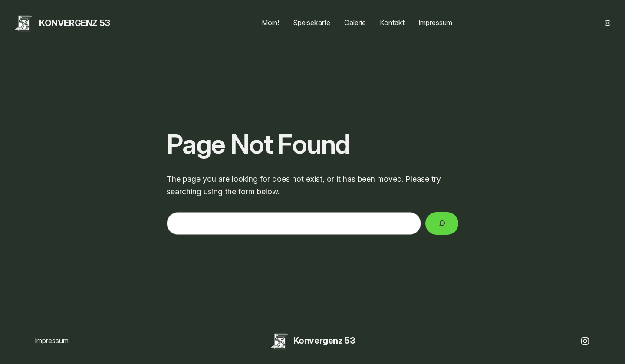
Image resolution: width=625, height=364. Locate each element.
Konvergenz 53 (75, 23)
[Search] (442, 223)
